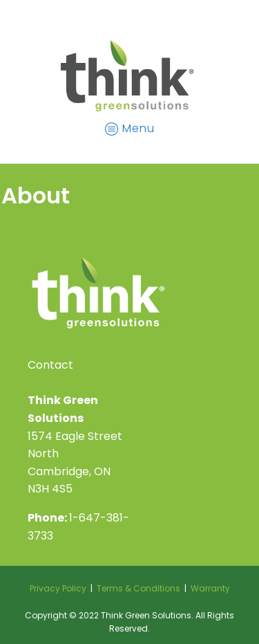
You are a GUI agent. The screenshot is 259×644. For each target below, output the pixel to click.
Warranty (210, 588)
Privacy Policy (58, 588)
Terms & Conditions (138, 588)
